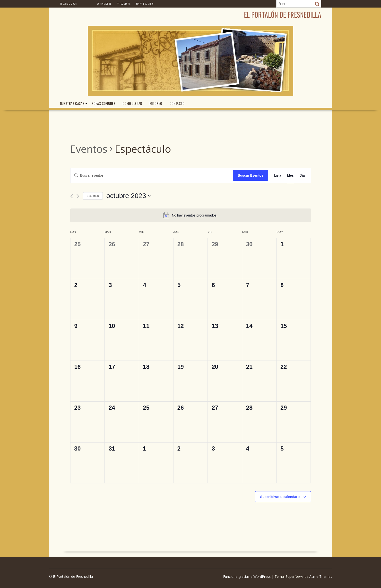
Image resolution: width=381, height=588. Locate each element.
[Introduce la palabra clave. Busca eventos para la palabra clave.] (152, 176)
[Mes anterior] (72, 196)
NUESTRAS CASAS (72, 103)
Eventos (89, 149)
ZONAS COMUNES (103, 103)
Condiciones (104, 4)
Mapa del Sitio (145, 4)
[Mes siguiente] (78, 196)
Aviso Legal (124, 4)
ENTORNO (156, 103)
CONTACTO (177, 103)
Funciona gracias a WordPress (247, 576)
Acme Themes (321, 576)
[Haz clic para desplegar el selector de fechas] (129, 196)
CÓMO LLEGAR (132, 103)
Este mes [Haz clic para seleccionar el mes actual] (93, 196)
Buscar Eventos (251, 175)
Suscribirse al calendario (280, 497)
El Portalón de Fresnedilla (283, 15)
